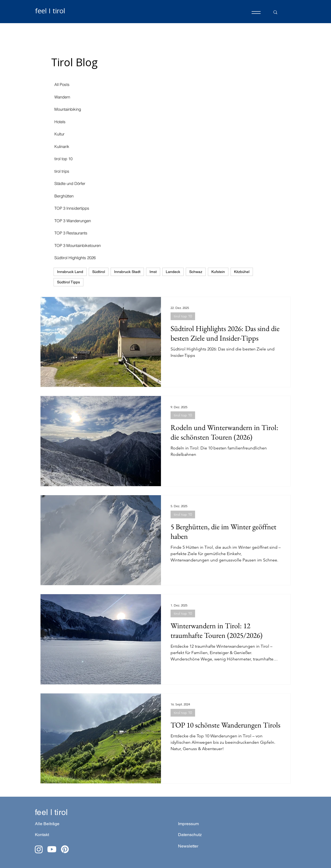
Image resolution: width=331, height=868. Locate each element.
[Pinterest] (65, 849)
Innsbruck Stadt (127, 272)
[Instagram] (39, 849)
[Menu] (256, 12)
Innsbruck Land (70, 272)
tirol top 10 (183, 316)
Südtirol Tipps (68, 282)
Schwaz (196, 272)
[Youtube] (52, 849)
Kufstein (218, 272)
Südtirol (99, 272)
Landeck (173, 272)
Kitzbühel (242, 272)
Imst (153, 272)
